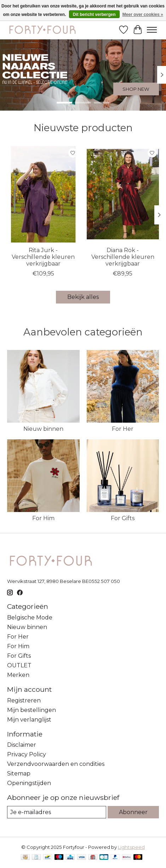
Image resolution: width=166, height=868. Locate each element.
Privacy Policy (27, 754)
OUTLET (19, 665)
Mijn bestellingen (32, 710)
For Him (43, 518)
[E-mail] (57, 812)
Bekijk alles (83, 297)
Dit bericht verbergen (94, 15)
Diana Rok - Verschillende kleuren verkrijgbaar (123, 257)
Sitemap (19, 774)
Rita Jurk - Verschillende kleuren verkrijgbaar (43, 257)
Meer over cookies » (143, 15)
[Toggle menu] (152, 30)
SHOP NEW (136, 89)
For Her (123, 429)
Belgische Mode (30, 617)
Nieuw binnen (43, 429)
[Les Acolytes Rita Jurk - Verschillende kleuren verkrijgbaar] (43, 194)
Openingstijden (29, 783)
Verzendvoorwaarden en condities (56, 764)
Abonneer (133, 812)
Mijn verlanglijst (29, 720)
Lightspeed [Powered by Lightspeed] (131, 847)
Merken (18, 675)
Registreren (24, 700)
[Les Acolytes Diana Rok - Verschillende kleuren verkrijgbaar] (123, 194)
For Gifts (123, 518)
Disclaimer (22, 745)
